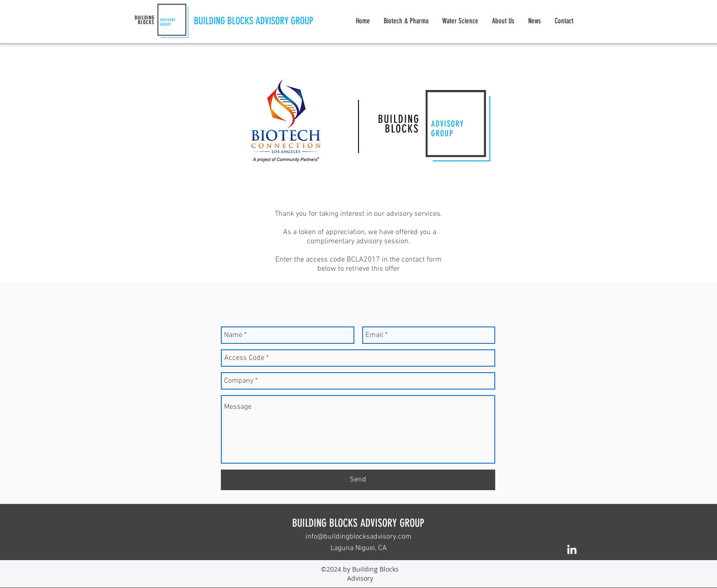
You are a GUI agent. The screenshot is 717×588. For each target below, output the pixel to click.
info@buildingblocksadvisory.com (358, 537)
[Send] (358, 480)
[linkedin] (572, 549)
